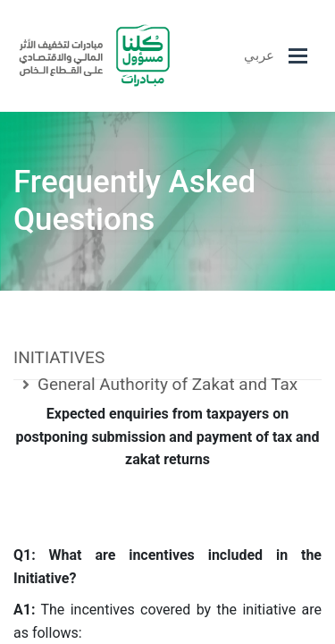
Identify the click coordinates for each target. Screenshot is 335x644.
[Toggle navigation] (298, 56)
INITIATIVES (59, 357)
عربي (259, 55)
